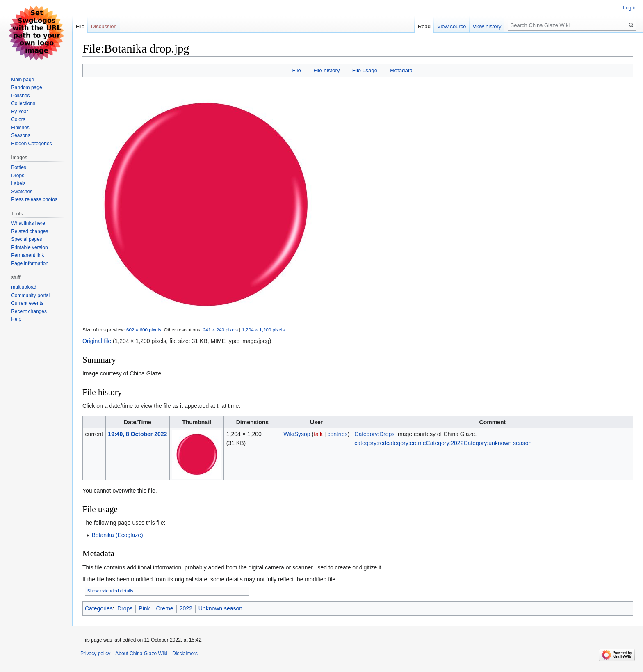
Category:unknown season (497, 443)
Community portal (30, 295)
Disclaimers (185, 654)
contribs (337, 434)
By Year (19, 112)
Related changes (30, 231)
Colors (18, 119)
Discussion (104, 26)
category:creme (406, 443)
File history (326, 70)
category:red (370, 443)
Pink (144, 608)
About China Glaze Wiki (141, 654)
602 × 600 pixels (144, 330)
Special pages (26, 239)
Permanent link (27, 255)
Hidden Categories (31, 144)
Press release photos (34, 199)
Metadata (401, 70)
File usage (365, 70)
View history (487, 26)
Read (424, 26)
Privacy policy (95, 654)
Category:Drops (374, 434)
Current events (27, 303)
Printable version (29, 247)
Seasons (21, 135)
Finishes (20, 128)
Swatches (22, 192)
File (296, 70)
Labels (18, 183)
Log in (630, 8)
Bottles (19, 167)
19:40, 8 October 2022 (137, 434)
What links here (28, 223)
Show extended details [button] (111, 591)
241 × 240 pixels (220, 330)
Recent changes (29, 311)
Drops (125, 608)
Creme (165, 608)
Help (16, 319)
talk (318, 434)
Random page (26, 87)
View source (452, 26)
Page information (30, 263)
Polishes (20, 96)
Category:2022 (445, 443)
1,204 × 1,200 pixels (263, 330)
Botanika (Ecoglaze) (117, 535)
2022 (186, 608)
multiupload (24, 287)
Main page (23, 80)
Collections (23, 103)
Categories (99, 608)
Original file (97, 341)
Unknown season (220, 608)
